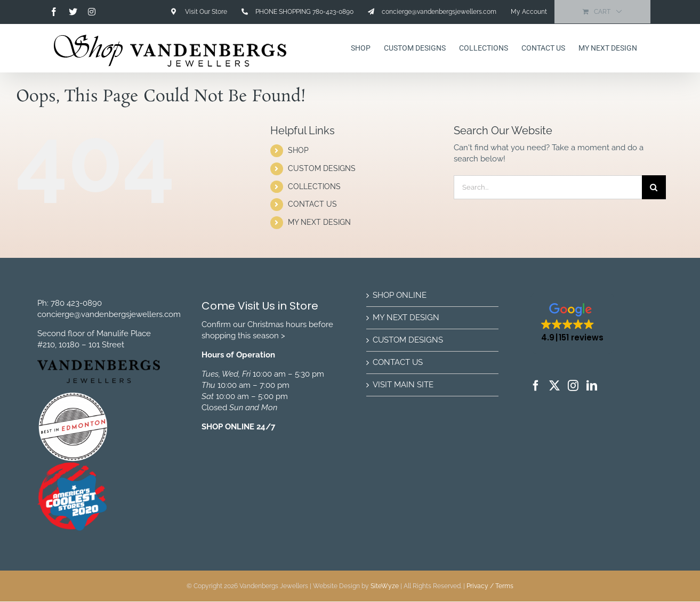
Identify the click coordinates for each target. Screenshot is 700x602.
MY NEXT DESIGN (319, 222)
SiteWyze (385, 586)
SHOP (298, 150)
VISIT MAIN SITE (403, 385)
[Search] (654, 187)
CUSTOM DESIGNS (322, 168)
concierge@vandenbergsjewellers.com (109, 314)
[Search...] (548, 187)
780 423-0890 (76, 303)
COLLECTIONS (314, 186)
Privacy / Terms (490, 586)
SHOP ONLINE (400, 295)
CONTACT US (312, 204)
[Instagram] (573, 386)
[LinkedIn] (592, 386)
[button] (572, 323)
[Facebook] (536, 386)
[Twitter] (554, 386)
